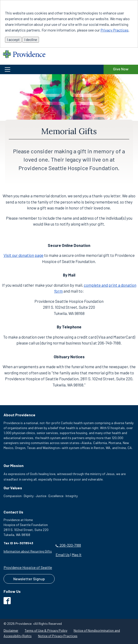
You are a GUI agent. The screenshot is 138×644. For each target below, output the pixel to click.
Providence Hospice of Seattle (28, 567)
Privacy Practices (114, 30)
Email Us (63, 555)
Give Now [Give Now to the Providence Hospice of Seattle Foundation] (121, 69)
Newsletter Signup (29, 579)
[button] (52, 69)
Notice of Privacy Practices (58, 636)
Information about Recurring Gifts (28, 551)
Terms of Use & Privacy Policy (46, 630)
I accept (13, 39)
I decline (31, 39)
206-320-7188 (68, 545)
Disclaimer (11, 630)
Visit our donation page (24, 255)
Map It (77, 555)
